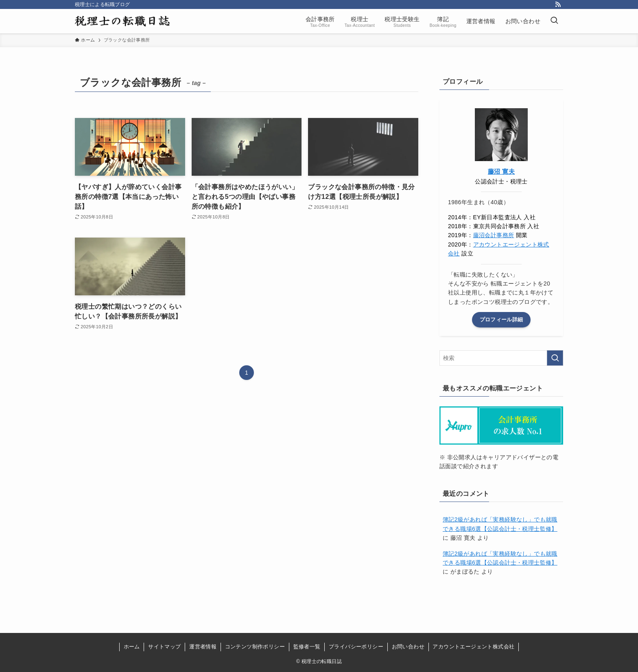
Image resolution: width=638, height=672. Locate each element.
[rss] (558, 4)
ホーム (132, 647)
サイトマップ (164, 647)
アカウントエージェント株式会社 (473, 647)
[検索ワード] (501, 358)
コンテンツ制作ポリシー (255, 647)
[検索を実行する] (555, 358)
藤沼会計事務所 (494, 235)
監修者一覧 (307, 647)
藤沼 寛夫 (501, 171)
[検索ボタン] (554, 21)
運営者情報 (203, 647)
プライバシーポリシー (356, 647)
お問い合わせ (408, 647)
